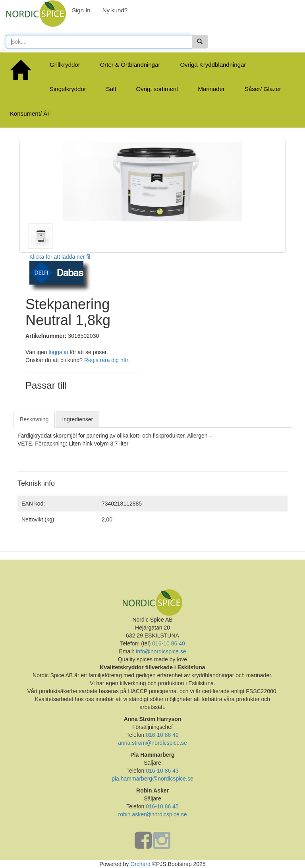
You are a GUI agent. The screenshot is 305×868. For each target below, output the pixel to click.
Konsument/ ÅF (30, 113)
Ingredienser (77, 419)
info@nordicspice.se (161, 651)
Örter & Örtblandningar (130, 65)
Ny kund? (115, 10)
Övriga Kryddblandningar (213, 65)
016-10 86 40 (168, 643)
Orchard (140, 864)
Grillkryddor (65, 65)
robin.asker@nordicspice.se (153, 814)
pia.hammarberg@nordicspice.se (152, 779)
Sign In (81, 10)
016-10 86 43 (162, 771)
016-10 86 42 (162, 735)
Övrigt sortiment (157, 89)
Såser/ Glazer (263, 89)
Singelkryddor (68, 89)
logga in (58, 352)
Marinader (211, 89)
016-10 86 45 (162, 806)
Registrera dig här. (107, 360)
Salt (111, 89)
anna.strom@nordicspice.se (152, 743)
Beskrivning (34, 419)
